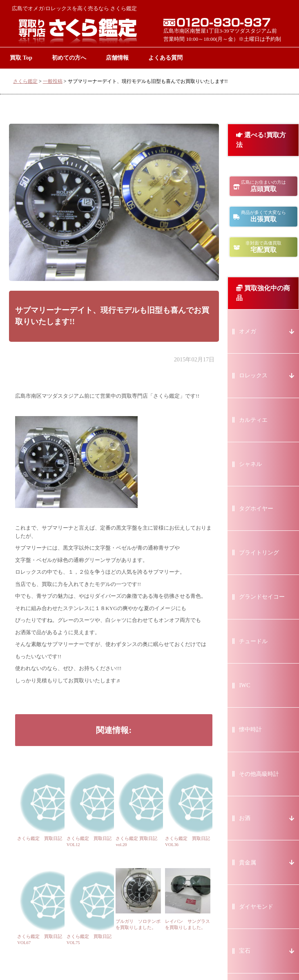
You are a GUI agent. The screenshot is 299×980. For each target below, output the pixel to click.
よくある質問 (165, 58)
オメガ (248, 331)
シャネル (250, 464)
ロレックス (253, 375)
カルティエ (253, 420)
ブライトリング (259, 553)
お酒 (245, 818)
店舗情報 (117, 58)
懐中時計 (250, 729)
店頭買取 (263, 186)
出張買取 (263, 216)
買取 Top (21, 58)
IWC (244, 685)
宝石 (245, 951)
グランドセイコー (262, 597)
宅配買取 (263, 247)
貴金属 (248, 863)
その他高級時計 (259, 774)
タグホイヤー (256, 509)
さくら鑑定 (25, 81)
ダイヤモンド (256, 907)
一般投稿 (53, 81)
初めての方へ (69, 58)
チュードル (253, 641)
